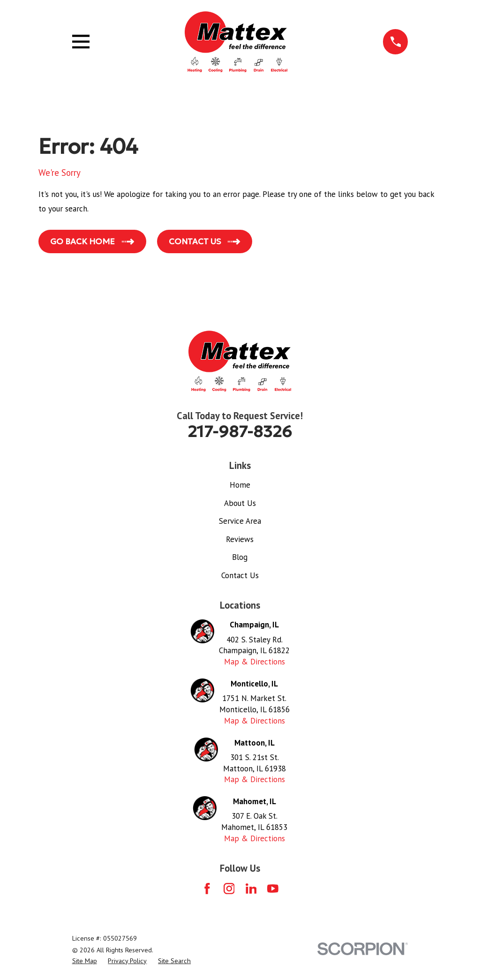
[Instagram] (229, 889)
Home (240, 485)
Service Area (240, 521)
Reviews (240, 539)
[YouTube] (273, 889)
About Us (240, 503)
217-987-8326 (240, 431)
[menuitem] (85, 961)
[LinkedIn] (251, 889)
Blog (240, 557)
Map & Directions (255, 662)
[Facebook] (207, 889)
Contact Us (240, 575)
